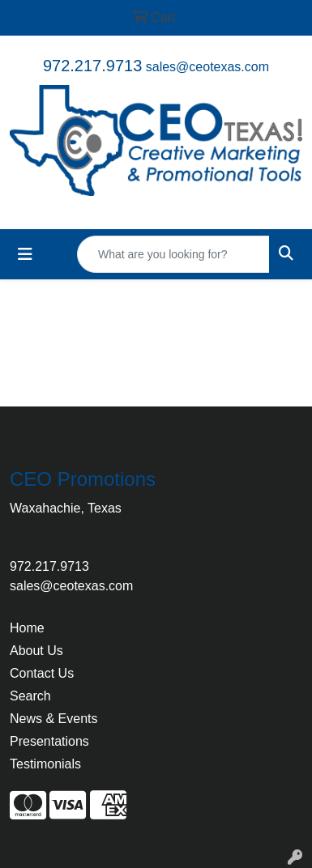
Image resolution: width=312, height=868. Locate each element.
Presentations (49, 741)
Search (30, 696)
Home (27, 628)
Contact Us (42, 673)
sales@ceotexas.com (207, 67)
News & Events (53, 719)
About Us (36, 651)
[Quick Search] (173, 254)
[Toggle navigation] (25, 254)
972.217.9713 (92, 66)
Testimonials (45, 764)
